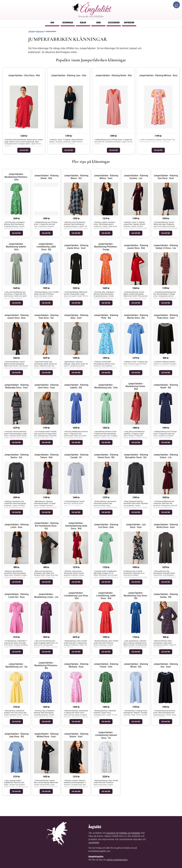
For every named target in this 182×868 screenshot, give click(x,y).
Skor (98, 22)
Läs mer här (24, 150)
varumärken (94, 842)
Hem (52, 22)
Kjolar (83, 22)
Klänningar (68, 22)
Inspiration (129, 22)
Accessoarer (114, 22)
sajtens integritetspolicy (117, 860)
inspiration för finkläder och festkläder (123, 833)
